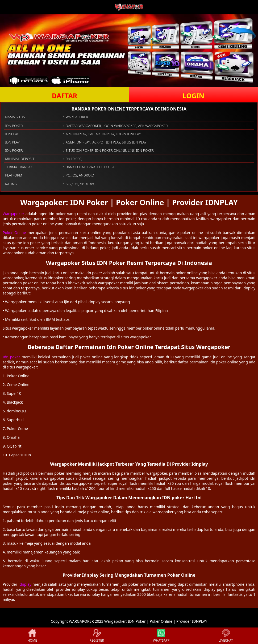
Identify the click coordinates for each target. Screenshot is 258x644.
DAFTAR (64, 96)
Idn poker (11, 357)
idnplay (25, 584)
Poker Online (14, 233)
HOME (32, 636)
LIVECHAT (226, 636)
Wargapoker (13, 214)
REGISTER (97, 636)
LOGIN (193, 96)
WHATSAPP (161, 636)
